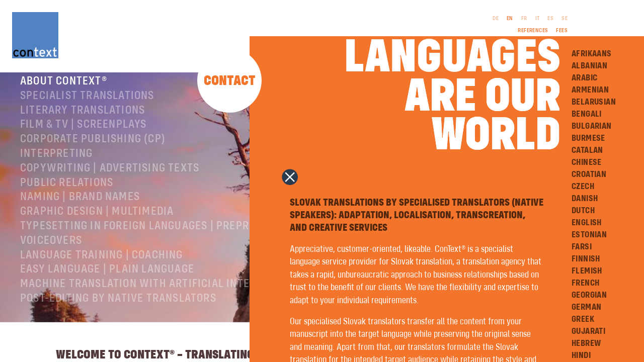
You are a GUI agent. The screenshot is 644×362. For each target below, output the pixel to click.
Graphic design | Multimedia (97, 223)
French (585, 283)
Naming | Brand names (80, 208)
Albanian (589, 66)
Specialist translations (87, 107)
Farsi (582, 247)
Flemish (587, 271)
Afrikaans (592, 54)
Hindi (581, 355)
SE (565, 19)
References (533, 31)
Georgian (589, 295)
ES (550, 19)
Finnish (586, 259)
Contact (230, 81)
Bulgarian (592, 126)
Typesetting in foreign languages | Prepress (144, 237)
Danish (585, 199)
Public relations (67, 194)
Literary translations (83, 122)
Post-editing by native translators (118, 310)
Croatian (589, 174)
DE (496, 19)
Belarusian (594, 102)
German (586, 307)
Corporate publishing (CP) (93, 150)
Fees (562, 31)
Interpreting (56, 165)
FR (524, 19)
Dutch (583, 211)
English (587, 223)
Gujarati (588, 331)
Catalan (587, 150)
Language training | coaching (102, 266)
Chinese (587, 162)
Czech (583, 187)
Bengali (587, 114)
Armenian (590, 90)
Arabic (584, 78)
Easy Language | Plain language (107, 281)
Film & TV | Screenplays (84, 136)
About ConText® (64, 93)
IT (538, 19)
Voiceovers (51, 252)
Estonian (589, 235)
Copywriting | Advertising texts (110, 179)
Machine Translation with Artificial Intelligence (159, 295)
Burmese (588, 138)
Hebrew (586, 343)
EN (510, 19)
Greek (583, 319)
